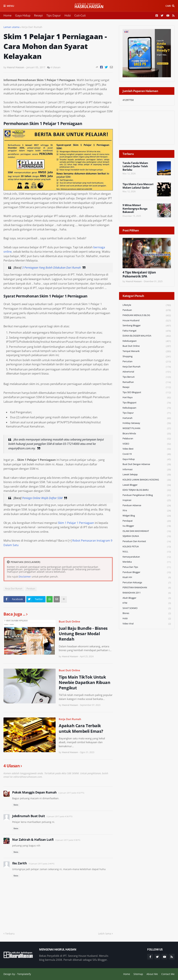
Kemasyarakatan (147, 557)
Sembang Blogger (147, 326)
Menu (10, 6)
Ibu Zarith (19, 863)
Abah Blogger (147, 598)
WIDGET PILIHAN (147, 428)
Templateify (24, 974)
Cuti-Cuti (80, 15)
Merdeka (147, 562)
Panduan (31, 589)
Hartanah (147, 418)
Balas (16, 805)
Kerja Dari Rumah (32, 27)
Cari (168, 6)
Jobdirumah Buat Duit (29, 816)
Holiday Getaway (147, 423)
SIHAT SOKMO (147, 608)
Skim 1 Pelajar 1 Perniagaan (76, 523)
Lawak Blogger (147, 485)
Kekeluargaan (147, 341)
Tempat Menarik (147, 351)
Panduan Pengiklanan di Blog (147, 495)
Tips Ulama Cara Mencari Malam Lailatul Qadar (138, 186)
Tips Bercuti (147, 377)
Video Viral (147, 624)
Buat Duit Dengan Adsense (147, 464)
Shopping (147, 357)
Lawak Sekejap (147, 475)
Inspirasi (147, 500)
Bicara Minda (147, 434)
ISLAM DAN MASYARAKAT (147, 531)
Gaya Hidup (23, 15)
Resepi (38, 15)
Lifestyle (147, 305)
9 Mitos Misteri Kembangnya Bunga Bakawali (135, 209)
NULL (147, 552)
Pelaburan (147, 439)
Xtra (147, 511)
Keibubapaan (147, 408)
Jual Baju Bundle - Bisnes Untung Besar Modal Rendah (83, 634)
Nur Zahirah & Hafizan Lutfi (33, 840)
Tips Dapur (54, 15)
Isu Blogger (147, 526)
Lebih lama (105, 934)
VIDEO (147, 444)
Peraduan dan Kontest (147, 541)
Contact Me (168, 974)
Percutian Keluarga (147, 583)
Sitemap (138, 974)
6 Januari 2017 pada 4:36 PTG (60, 816)
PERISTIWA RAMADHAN (147, 588)
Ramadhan (147, 382)
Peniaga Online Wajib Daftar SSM (42, 498)
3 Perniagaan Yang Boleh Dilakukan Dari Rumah (51, 268)
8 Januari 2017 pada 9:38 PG (68, 840)
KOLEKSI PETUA (147, 547)
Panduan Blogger (147, 572)
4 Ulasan (55, 67)
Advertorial (147, 372)
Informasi (147, 470)
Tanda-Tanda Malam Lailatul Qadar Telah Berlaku (135, 166)
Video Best (147, 449)
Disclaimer (25, 577)
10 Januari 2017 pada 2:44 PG (41, 864)
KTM (147, 603)
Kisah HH (147, 577)
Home (7, 15)
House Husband (147, 321)
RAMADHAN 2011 (147, 593)
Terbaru (10, 934)
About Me (152, 974)
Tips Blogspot (147, 403)
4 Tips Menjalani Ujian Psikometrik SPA (139, 274)
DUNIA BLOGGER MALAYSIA (147, 336)
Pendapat (147, 521)
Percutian (147, 362)
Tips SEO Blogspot (147, 393)
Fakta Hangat (147, 331)
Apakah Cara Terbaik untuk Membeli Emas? (81, 728)
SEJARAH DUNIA (147, 536)
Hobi (68, 15)
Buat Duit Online (69, 621)
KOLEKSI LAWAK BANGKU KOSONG (147, 480)
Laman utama (11, 27)
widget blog (147, 516)
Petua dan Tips (147, 567)
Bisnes (147, 613)
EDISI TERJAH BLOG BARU (147, 490)
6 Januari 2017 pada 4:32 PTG (71, 793)
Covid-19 (147, 454)
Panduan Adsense (147, 506)
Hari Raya (147, 398)
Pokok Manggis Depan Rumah (34, 792)
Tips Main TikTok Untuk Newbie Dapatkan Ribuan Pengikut (84, 682)
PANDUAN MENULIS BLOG (147, 315)
